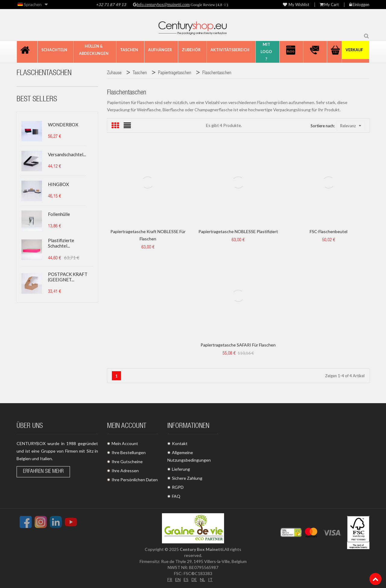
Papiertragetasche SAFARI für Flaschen (238, 345)
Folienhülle (59, 214)
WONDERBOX (63, 125)
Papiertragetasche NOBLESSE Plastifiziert (238, 231)
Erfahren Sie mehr (43, 472)
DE (194, 579)
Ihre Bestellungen (129, 452)
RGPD (178, 487)
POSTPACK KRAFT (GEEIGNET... (68, 277)
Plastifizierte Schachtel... (61, 243)
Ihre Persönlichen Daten (135, 480)
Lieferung (181, 469)
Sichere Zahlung (187, 478)
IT (210, 579)
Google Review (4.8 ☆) (209, 5)
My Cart (329, 5)
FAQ (176, 496)
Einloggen (359, 5)
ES (186, 579)
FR (170, 579)
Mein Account (125, 443)
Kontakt (180, 443)
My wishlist (296, 5)
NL (202, 579)
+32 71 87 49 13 (111, 5)
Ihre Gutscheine (127, 462)
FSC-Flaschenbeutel (329, 231)
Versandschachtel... (67, 154)
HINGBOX (59, 184)
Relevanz (351, 126)
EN (178, 579)
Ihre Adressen (125, 471)
